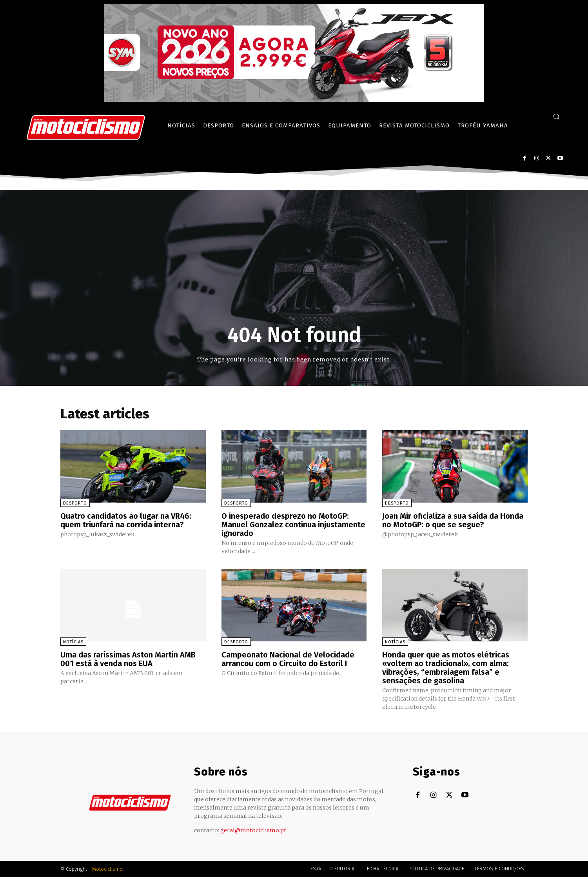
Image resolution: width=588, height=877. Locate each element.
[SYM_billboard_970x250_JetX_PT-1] (294, 100)
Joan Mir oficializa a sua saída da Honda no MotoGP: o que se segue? (453, 520)
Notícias (73, 642)
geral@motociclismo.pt (253, 830)
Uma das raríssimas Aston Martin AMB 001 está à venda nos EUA (128, 659)
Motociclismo (107, 869)
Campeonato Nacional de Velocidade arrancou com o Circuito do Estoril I (288, 659)
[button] (556, 116)
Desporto (75, 503)
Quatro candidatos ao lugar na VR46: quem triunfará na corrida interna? (126, 520)
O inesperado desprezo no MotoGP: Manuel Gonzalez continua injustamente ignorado (293, 525)
